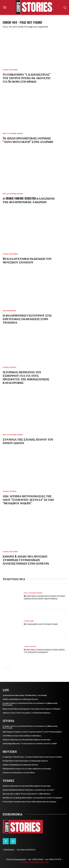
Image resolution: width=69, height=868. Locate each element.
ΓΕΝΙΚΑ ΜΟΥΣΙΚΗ (10, 70)
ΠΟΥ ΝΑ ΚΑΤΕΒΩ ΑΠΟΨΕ (13, 133)
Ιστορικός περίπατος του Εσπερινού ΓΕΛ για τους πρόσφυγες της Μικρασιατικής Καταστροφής (26, 377)
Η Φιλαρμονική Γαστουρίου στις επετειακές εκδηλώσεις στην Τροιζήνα (27, 319)
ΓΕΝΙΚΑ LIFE (29, 621)
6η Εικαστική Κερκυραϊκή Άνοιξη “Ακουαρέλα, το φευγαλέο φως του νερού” (29, 790)
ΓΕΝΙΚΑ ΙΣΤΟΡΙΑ (10, 367)
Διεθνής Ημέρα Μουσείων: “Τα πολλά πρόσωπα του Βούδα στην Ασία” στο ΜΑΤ (30, 744)
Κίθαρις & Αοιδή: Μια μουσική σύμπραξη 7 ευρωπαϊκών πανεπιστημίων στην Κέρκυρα (26, 560)
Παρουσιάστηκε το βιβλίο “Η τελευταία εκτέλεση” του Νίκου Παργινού (27, 794)
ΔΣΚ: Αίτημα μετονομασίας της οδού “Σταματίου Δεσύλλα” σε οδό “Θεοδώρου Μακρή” (28, 500)
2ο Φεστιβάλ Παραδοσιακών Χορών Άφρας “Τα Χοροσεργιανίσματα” (44, 651)
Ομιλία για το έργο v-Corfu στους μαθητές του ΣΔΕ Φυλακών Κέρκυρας (27, 713)
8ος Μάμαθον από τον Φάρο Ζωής (41, 624)
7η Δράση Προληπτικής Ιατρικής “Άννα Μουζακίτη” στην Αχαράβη (28, 140)
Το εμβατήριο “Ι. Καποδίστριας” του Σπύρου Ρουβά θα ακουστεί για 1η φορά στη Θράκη (27, 78)
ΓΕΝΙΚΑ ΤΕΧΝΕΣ (30, 647)
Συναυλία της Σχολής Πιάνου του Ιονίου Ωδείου (28, 441)
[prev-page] (4, 667)
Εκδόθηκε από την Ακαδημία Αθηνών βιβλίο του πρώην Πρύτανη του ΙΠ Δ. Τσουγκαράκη (32, 798)
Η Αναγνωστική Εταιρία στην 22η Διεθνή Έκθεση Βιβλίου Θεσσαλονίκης (27, 740)
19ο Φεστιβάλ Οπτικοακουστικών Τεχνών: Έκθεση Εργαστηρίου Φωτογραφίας (45, 597)
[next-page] (9, 667)
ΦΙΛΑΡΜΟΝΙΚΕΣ (9, 311)
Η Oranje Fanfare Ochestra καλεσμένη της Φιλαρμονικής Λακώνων (29, 200)
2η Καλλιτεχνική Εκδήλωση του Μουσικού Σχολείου (27, 260)
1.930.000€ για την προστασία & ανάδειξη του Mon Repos (22, 736)
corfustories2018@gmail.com (34, 862)
